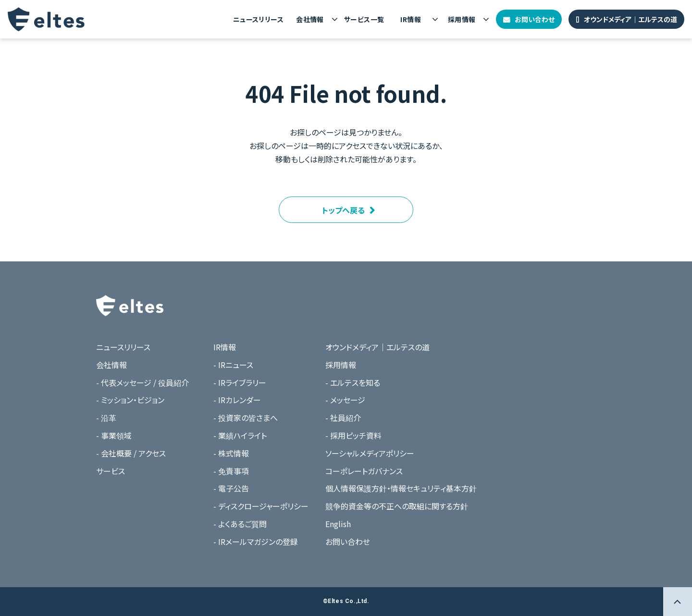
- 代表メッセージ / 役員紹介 (142, 382)
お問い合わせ (535, 19)
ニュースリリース (258, 19)
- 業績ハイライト (240, 435)
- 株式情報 (231, 453)
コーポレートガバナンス (364, 471)
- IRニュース (233, 365)
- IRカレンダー (237, 400)
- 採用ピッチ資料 (353, 435)
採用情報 (462, 19)
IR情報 (411, 19)
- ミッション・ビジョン (130, 400)
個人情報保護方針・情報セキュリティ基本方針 (401, 488)
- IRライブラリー (240, 382)
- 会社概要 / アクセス (131, 453)
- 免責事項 (231, 471)
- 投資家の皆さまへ (246, 418)
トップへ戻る (343, 210)
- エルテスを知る (353, 382)
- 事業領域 (114, 435)
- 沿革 (106, 418)
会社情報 (310, 19)
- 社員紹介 (343, 418)
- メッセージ (345, 400)
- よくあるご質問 (240, 524)
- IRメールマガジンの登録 (256, 542)
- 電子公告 (231, 488)
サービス (111, 471)
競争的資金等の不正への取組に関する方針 (397, 506)
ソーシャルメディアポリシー (370, 453)
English (338, 524)
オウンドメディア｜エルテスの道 (630, 19)
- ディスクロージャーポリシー (261, 506)
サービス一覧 (364, 19)
